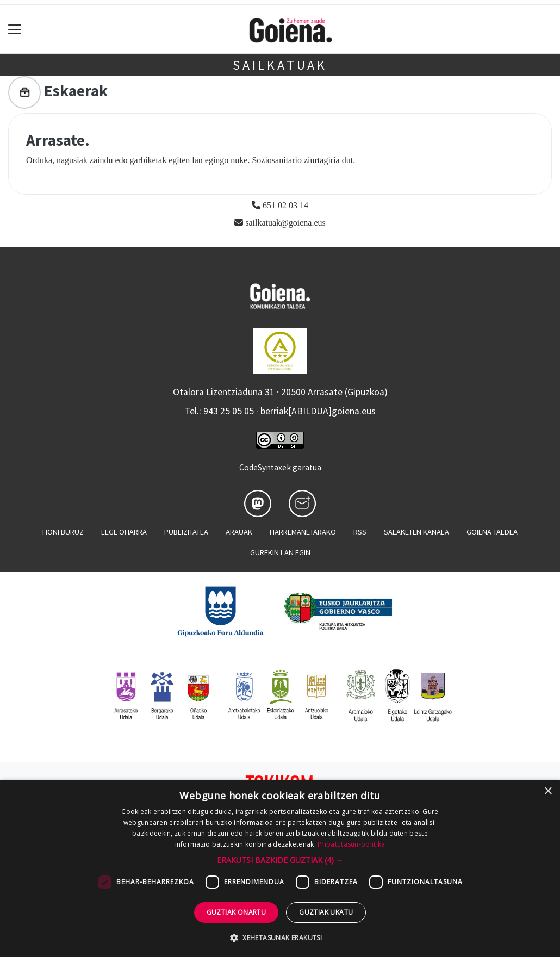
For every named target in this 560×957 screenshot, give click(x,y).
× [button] (548, 791)
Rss (360, 532)
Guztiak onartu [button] (237, 912)
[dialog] (280, 868)
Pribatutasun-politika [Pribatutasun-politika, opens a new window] (351, 844)
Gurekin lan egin (280, 552)
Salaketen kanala (416, 532)
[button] (280, 860)
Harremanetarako (303, 532)
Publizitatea (186, 532)
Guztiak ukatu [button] (326, 912)
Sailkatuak (280, 65)
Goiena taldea (492, 532)
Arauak (239, 532)
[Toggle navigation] (15, 30)
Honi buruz (63, 532)
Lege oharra (124, 532)
